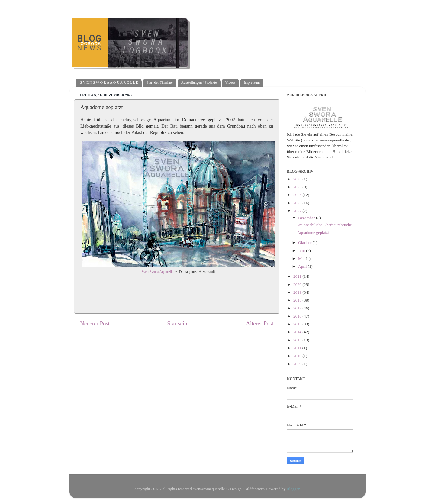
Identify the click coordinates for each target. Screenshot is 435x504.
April (303, 266)
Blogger (293, 489)
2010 (298, 356)
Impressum (252, 82)
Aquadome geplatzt (313, 233)
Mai (302, 258)
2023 (298, 203)
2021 (298, 276)
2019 (298, 292)
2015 (298, 324)
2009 (298, 364)
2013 (298, 340)
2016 (298, 316)
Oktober (305, 242)
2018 (298, 300)
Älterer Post (260, 323)
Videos (230, 82)
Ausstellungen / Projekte (199, 82)
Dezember (307, 218)
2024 (298, 195)
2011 (298, 348)
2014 (298, 332)
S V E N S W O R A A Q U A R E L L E (109, 82)
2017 (298, 308)
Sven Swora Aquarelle (157, 272)
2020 (298, 284)
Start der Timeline (160, 82)
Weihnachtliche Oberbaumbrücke (325, 225)
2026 (298, 179)
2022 (298, 211)
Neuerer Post (95, 323)
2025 (298, 187)
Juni (302, 251)
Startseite (178, 323)
